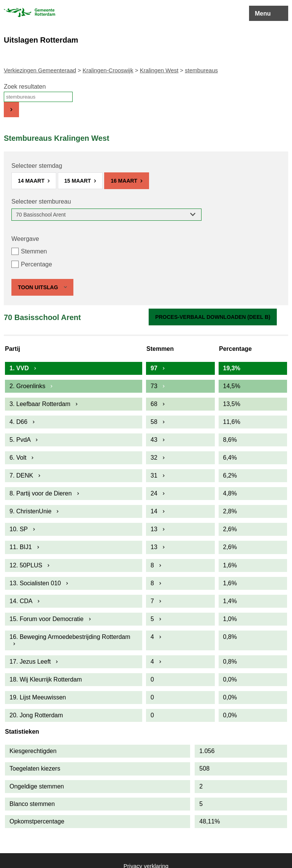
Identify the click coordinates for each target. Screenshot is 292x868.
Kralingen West (159, 70)
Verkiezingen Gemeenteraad (40, 70)
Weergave (25, 239)
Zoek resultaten (25, 87)
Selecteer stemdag (37, 166)
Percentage (36, 264)
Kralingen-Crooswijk (108, 70)
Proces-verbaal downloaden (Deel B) (213, 317)
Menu (263, 14)
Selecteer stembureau (41, 201)
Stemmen (34, 251)
